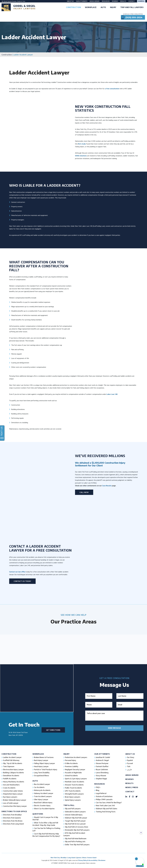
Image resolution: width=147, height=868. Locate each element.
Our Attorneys (82, 1)
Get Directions (53, 826)
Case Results (107, 485)
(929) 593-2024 (134, 17)
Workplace (38, 850)
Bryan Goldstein (102, 866)
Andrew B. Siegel (102, 857)
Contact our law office (17, 668)
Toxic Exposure (9, 863)
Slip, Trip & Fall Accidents (13, 860)
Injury (67, 850)
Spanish (9, 1)
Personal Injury (71, 857)
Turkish (19, 1)
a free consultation (112, 88)
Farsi (24, 1)
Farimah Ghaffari (102, 863)
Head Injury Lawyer (41, 863)
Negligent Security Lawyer (75, 866)
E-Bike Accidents (71, 860)
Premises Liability (72, 863)
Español (141, 1)
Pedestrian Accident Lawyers (76, 854)
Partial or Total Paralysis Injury (46, 866)
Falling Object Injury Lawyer (45, 860)
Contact (131, 1)
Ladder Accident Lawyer (13, 854)
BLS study (82, 144)
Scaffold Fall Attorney (11, 857)
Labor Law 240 (112, 394)
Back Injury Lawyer (41, 857)
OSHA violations (81, 156)
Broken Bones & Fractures (44, 854)
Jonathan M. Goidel (103, 854)
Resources (106, 1)
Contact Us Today (23, 678)
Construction (7, 55)
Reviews (115, 1)
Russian (14, 1)
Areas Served (95, 1)
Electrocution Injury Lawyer (14, 866)
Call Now (84, 492)
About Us (70, 1)
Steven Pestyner (102, 860)
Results (123, 1)
